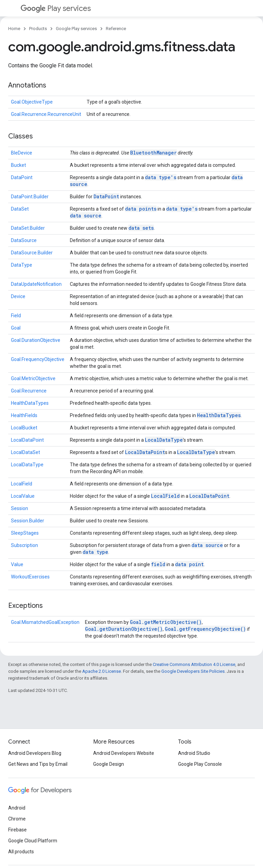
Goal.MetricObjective (33, 378)
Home (14, 29)
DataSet (20, 209)
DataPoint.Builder (30, 197)
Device (18, 296)
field (158, 564)
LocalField (22, 484)
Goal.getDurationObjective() (124, 629)
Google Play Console (200, 764)
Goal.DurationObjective (36, 340)
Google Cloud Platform (33, 841)
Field (16, 316)
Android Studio (194, 753)
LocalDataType (164, 440)
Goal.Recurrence (29, 391)
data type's (161, 177)
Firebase (17, 830)
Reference (116, 29)
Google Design (109, 764)
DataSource (24, 240)
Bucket (18, 165)
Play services (56, 8)
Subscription (24, 545)
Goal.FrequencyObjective (38, 359)
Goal (16, 328)
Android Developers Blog (35, 753)
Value (17, 564)
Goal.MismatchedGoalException (45, 622)
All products (21, 852)
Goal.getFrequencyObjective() (205, 629)
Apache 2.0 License (102, 671)
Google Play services (76, 29)
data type (95, 552)
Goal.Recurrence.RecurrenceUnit (46, 114)
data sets (141, 228)
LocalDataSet (26, 452)
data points (141, 209)
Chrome (17, 819)
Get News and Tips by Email (38, 764)
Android (17, 808)
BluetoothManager (153, 153)
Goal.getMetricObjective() (166, 622)
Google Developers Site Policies (193, 671)
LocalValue (23, 496)
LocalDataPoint (27, 440)
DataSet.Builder (28, 228)
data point (189, 564)
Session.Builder (28, 521)
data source (86, 216)
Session (20, 508)
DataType (22, 265)
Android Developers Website (124, 753)
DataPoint (22, 177)
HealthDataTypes (30, 403)
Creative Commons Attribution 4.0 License (194, 664)
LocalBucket (24, 428)
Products (38, 29)
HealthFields (24, 415)
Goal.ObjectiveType (32, 102)
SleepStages (25, 533)
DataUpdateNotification (36, 284)
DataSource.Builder (32, 253)
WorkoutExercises (30, 577)
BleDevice (22, 153)
